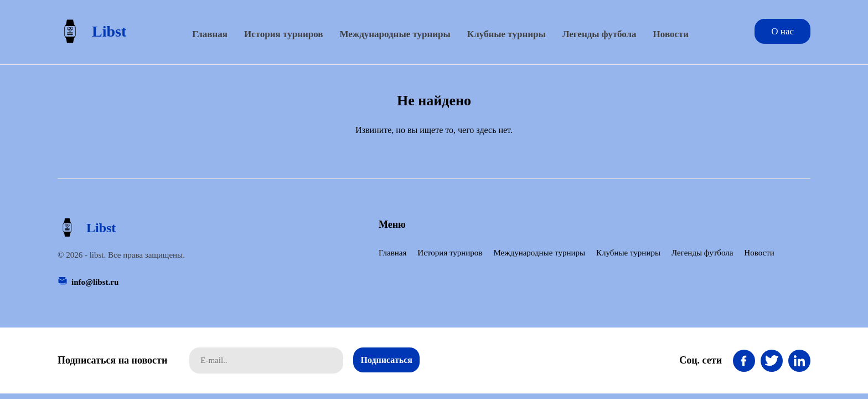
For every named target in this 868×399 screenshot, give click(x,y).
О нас (782, 31)
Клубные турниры (507, 34)
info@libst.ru (95, 282)
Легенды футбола (600, 34)
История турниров (283, 34)
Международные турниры (395, 34)
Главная (210, 34)
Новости (671, 34)
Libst (92, 31)
